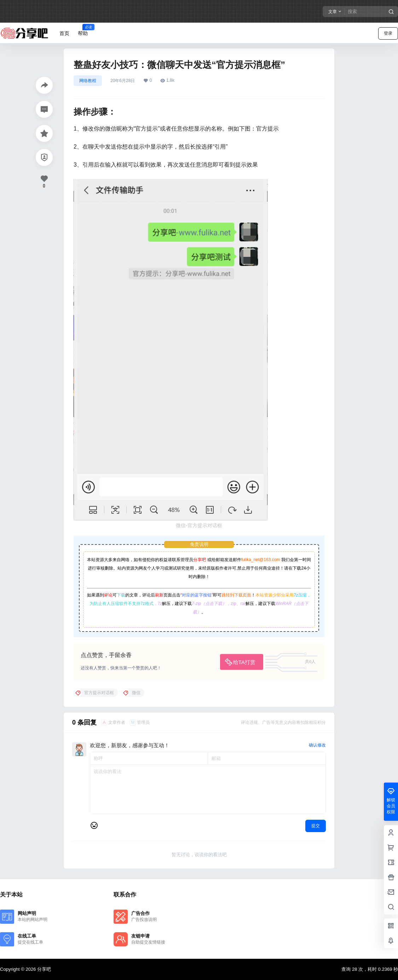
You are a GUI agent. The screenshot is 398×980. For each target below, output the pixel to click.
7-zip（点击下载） (209, 604)
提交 (316, 826)
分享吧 (200, 560)
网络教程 (88, 81)
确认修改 (317, 745)
